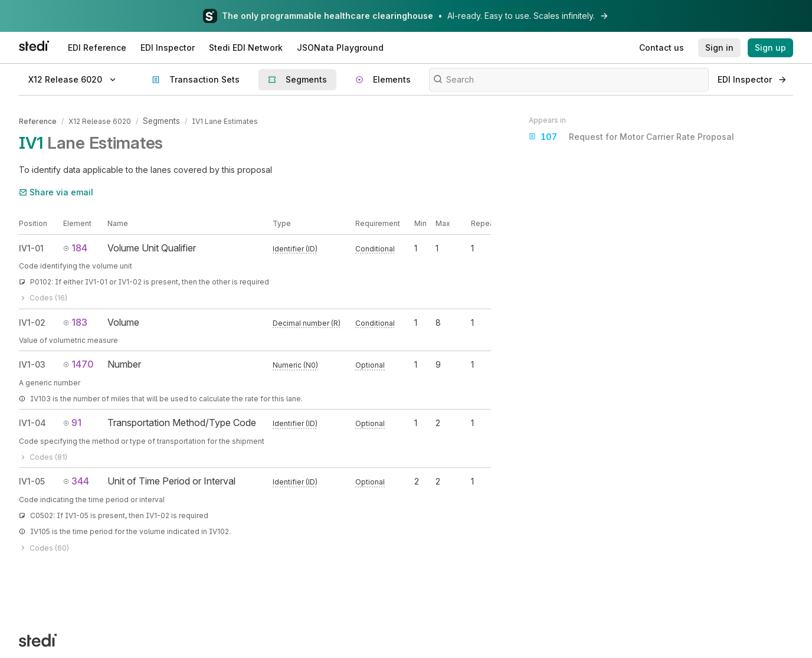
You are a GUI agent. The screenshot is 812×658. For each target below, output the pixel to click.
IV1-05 (32, 479)
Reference (38, 120)
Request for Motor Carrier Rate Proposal (631, 137)
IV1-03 (32, 363)
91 (72, 421)
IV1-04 (32, 421)
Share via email (56, 190)
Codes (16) (43, 297)
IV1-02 (32, 321)
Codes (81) (43, 455)
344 (76, 479)
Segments (161, 120)
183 (75, 320)
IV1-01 (31, 246)
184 (75, 246)
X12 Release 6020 (100, 120)
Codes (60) (44, 546)
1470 (78, 362)
